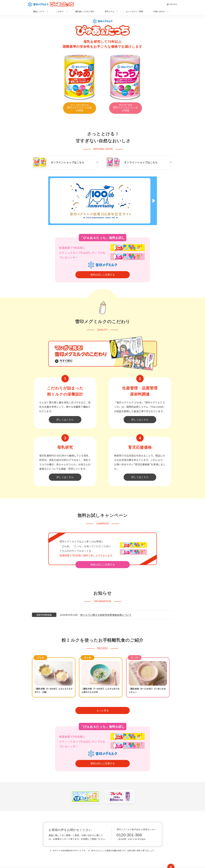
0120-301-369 (129, 813)
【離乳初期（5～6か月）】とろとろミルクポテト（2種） (54, 668)
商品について (39, 11)
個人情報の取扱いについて (85, 857)
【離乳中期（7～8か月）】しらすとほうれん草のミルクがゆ (101, 668)
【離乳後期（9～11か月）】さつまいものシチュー (147, 668)
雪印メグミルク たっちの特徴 (125, 108)
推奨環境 (55, 857)
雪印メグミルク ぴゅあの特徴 (80, 108)
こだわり (60, 11)
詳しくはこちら (65, 398)
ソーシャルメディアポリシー (108, 857)
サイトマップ (71, 852)
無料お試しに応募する (103, 253)
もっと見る (103, 688)
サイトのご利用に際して (40, 857)
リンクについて (66, 857)
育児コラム (109, 11)
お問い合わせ (159, 11)
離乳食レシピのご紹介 (85, 11)
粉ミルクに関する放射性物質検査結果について (106, 593)
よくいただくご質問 (134, 11)
